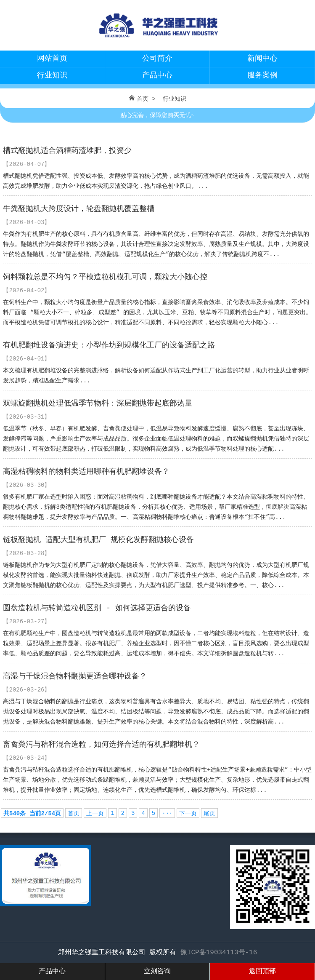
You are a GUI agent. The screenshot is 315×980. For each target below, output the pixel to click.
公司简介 (157, 59)
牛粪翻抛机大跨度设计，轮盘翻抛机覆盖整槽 (79, 209)
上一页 (95, 814)
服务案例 (262, 75)
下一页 (188, 814)
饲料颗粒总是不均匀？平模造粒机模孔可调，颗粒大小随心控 (105, 277)
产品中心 (157, 75)
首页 (143, 99)
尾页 (209, 814)
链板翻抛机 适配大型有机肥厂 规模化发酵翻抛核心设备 (98, 540)
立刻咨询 (157, 972)
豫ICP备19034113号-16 (219, 953)
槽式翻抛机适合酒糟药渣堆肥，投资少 (67, 151)
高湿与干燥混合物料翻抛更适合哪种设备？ (75, 676)
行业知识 (52, 75)
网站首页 (52, 59)
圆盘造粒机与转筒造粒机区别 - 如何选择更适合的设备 (97, 608)
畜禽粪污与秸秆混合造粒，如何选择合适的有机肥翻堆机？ (101, 745)
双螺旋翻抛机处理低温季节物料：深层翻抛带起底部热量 (98, 403)
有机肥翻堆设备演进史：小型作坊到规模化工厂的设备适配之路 (109, 345)
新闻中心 (262, 59)
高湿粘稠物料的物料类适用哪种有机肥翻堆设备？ (86, 472)
